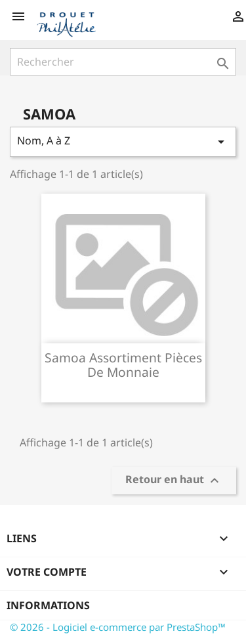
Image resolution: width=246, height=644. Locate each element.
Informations (48, 605)
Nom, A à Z (123, 141)
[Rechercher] (123, 62)
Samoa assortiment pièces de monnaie (123, 365)
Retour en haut (174, 481)
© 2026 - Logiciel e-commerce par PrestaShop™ (118, 627)
